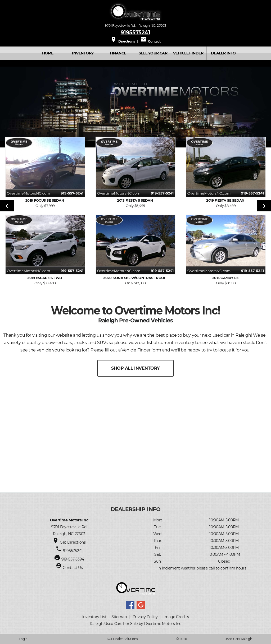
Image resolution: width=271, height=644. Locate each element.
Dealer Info (223, 53)
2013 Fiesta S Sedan (135, 200)
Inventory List (94, 617)
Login (23, 639)
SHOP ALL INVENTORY (135, 368)
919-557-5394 (73, 559)
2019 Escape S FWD (45, 278)
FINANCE (118, 53)
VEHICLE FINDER (188, 53)
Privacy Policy (145, 617)
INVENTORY (83, 53)
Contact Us (73, 568)
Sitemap (119, 617)
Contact (150, 41)
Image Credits (176, 617)
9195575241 (135, 32)
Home (48, 53)
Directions (123, 41)
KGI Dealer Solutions (122, 639)
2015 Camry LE (226, 278)
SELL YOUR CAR (153, 53)
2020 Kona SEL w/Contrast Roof (135, 278)
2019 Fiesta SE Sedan (226, 200)
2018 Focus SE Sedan (45, 200)
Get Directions (73, 542)
